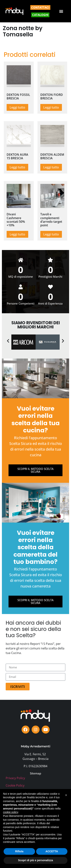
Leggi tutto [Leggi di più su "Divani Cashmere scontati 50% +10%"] (17, 234)
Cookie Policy (15, 785)
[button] (61, 11)
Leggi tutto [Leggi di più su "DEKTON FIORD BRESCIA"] (51, 107)
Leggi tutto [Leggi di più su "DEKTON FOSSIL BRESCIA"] (17, 107)
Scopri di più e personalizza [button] (35, 860)
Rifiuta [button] (19, 851)
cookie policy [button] (11, 812)
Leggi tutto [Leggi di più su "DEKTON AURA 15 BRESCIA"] (17, 167)
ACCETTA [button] (52, 851)
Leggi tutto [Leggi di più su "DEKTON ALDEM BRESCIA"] (51, 167)
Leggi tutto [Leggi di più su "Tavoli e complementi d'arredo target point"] (51, 234)
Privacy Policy (15, 778)
